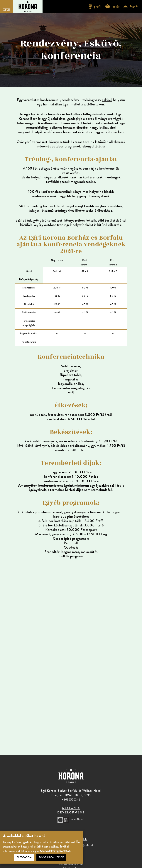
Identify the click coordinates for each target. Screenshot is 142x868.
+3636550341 (71, 800)
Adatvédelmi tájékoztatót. (55, 851)
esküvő (107, 100)
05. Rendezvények (71, 864)
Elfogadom (24, 857)
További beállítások (51, 857)
